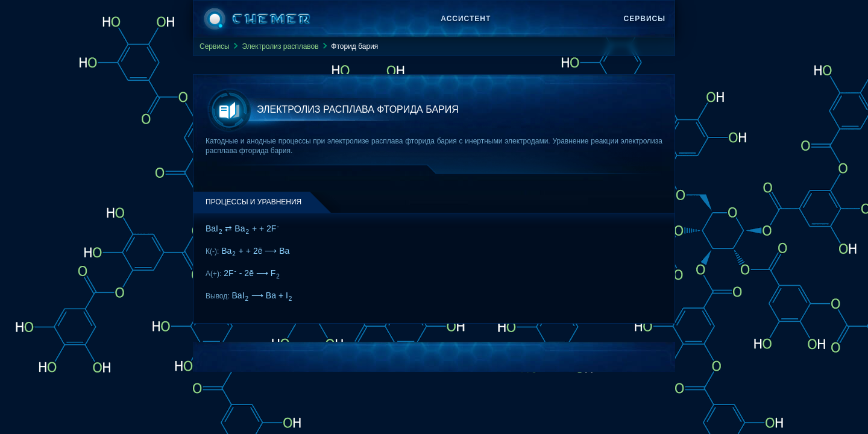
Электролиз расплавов (280, 46)
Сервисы (645, 19)
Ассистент (466, 19)
